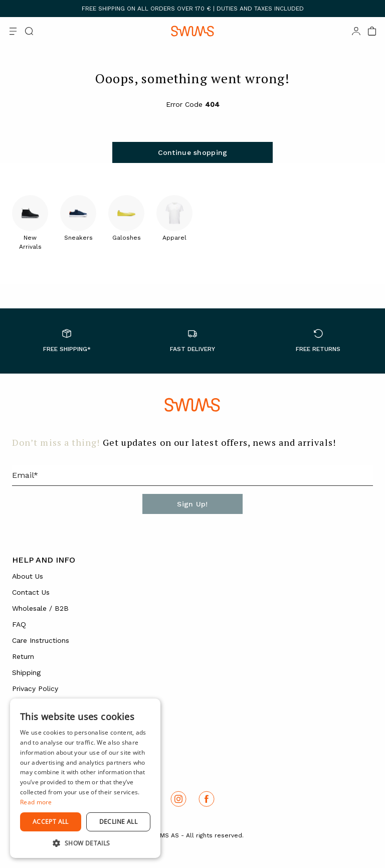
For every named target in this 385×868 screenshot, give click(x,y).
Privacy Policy (35, 688)
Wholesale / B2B (40, 608)
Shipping (26, 672)
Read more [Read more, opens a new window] (36, 802)
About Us (28, 576)
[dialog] (85, 778)
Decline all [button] (118, 822)
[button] (85, 843)
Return (23, 656)
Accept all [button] (51, 822)
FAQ (19, 624)
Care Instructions (41, 640)
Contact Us (31, 592)
